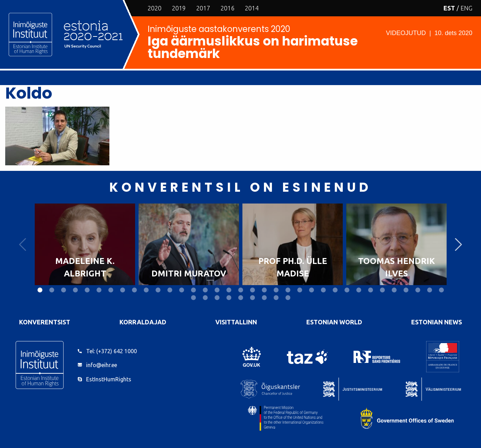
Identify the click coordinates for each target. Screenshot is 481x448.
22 (288, 290)
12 (170, 290)
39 (229, 298)
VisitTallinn (236, 322)
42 (264, 298)
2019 (179, 8)
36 (193, 298)
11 (158, 290)
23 (300, 290)
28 (359, 290)
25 (323, 290)
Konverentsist (45, 322)
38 (217, 298)
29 (371, 290)
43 (276, 298)
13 (182, 290)
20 (264, 290)
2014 (252, 8)
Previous (23, 244)
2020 (155, 8)
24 (312, 290)
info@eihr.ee (102, 365)
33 (418, 290)
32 (406, 290)
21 (276, 290)
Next (458, 244)
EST (449, 8)
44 (288, 298)
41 (252, 298)
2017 (203, 8)
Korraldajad (143, 322)
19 (252, 290)
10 (146, 290)
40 (241, 298)
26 (335, 290)
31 (394, 290)
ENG (466, 8)
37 (205, 298)
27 (347, 290)
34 (430, 290)
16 (217, 290)
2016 (227, 8)
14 (193, 290)
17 (229, 290)
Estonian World (334, 322)
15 (205, 290)
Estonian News (437, 322)
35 (441, 290)
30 (382, 290)
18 (241, 290)
